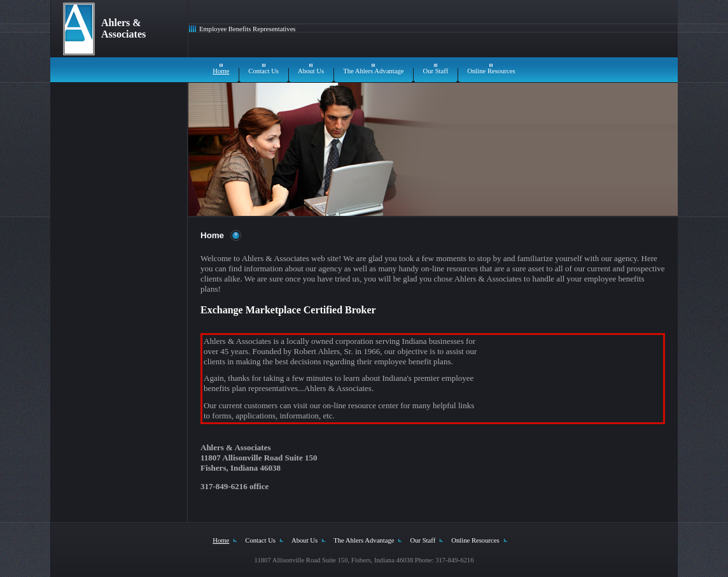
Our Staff (435, 71)
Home (221, 71)
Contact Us (263, 71)
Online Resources (491, 71)
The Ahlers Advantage (373, 71)
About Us (311, 71)
